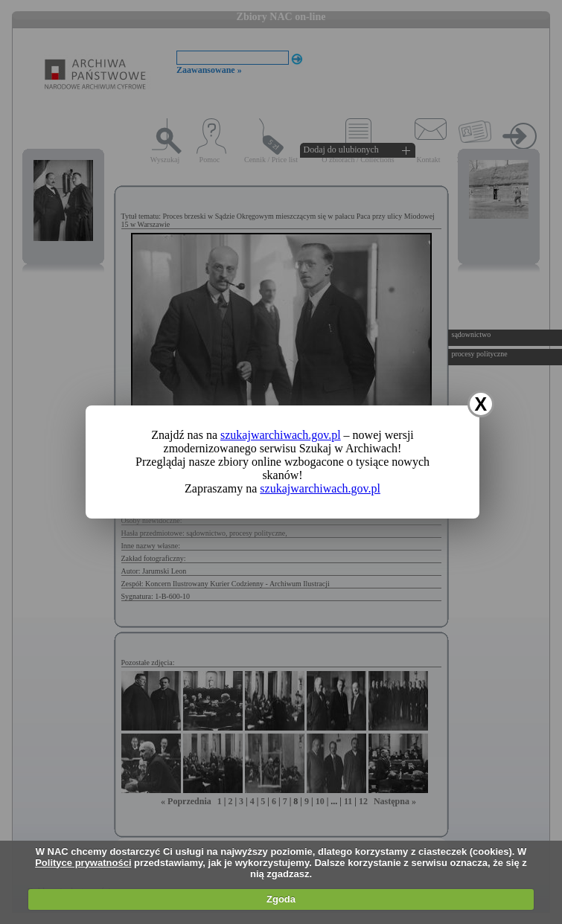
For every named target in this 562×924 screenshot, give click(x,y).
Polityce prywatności (83, 863)
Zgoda (281, 899)
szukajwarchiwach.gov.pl (281, 435)
